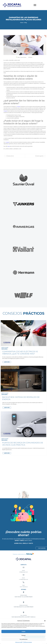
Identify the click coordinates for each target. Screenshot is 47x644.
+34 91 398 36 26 (24, 587)
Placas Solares (23, 57)
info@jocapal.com (23, 572)
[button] (45, 621)
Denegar (24, 635)
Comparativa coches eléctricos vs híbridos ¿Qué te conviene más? (23, 343)
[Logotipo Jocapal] (14, 5)
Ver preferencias (24, 639)
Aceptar (24, 632)
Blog (19, 57)
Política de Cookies (19, 642)
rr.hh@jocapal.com (23, 579)
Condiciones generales (27, 642)
